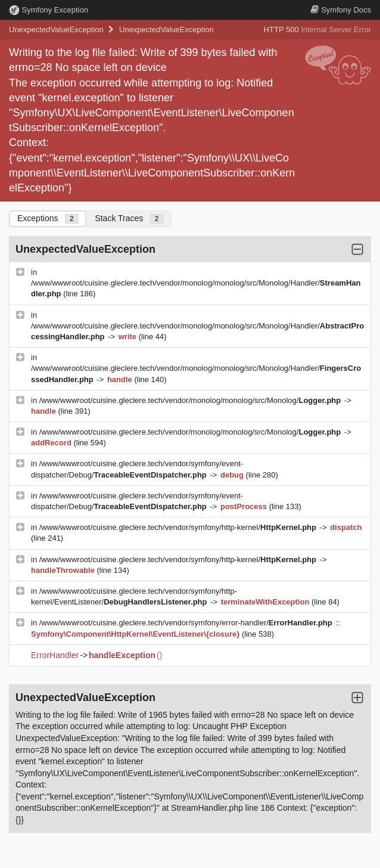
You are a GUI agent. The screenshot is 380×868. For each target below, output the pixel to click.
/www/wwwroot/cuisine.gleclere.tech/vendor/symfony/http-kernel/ (179, 527)
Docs (341, 10)
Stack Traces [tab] (129, 218)
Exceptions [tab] (48, 218)
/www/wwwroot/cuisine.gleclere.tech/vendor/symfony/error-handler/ (187, 623)
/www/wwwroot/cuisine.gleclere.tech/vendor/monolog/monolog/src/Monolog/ (191, 400)
